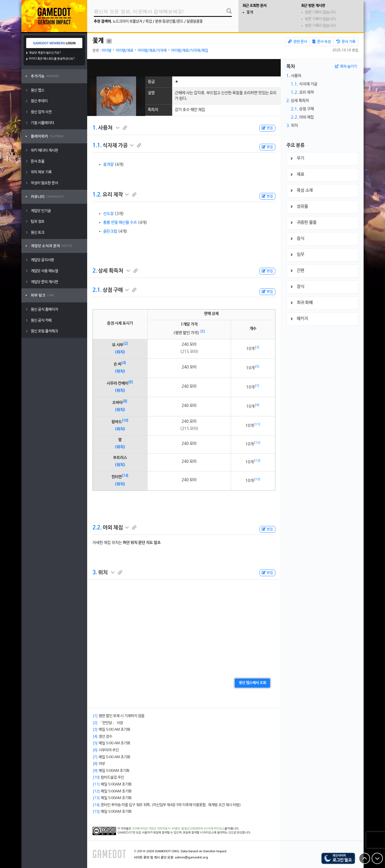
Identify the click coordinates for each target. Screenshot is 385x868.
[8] (125, 401)
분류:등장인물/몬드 (169, 22)
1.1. (97, 146)
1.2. (97, 195)
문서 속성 (322, 42)
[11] (257, 424)
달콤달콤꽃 (195, 22)
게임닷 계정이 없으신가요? (45, 53)
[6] (131, 382)
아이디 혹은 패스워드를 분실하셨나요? (52, 59)
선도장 (108, 214)
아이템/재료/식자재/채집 (190, 51)
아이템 (106, 51)
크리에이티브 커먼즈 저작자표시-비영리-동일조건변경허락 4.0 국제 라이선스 (178, 829)
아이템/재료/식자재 (152, 51)
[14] (125, 476)
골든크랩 (110, 231)
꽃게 (250, 12)
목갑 (149, 22)
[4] (124, 363)
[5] (257, 367)
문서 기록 (346, 42)
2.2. (97, 528)
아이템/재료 (125, 51)
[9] (257, 405)
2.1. (97, 290)
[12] (257, 443)
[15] (257, 479)
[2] (126, 344)
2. (95, 271)
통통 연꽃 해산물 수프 (120, 223)
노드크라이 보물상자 (127, 22)
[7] (257, 386)
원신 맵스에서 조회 (252, 683)
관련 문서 (297, 42)
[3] (257, 347)
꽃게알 (108, 165)
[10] (125, 421)
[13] (257, 461)
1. (95, 128)
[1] (203, 332)
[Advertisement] (184, 68)
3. (95, 573)
